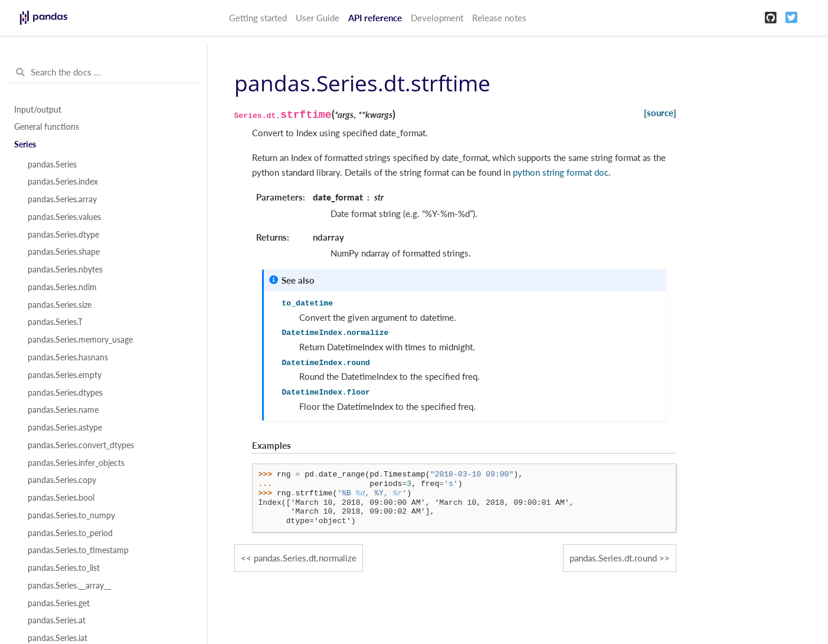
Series (25, 144)
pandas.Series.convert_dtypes (81, 445)
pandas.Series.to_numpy (71, 515)
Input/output (38, 110)
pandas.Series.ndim (62, 287)
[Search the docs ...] (104, 73)
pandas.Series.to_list (64, 568)
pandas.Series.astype (65, 428)
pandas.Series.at (57, 620)
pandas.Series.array (62, 199)
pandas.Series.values (64, 217)
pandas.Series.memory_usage (80, 340)
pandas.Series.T (55, 322)
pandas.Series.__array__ (69, 586)
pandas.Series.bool (61, 498)
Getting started (258, 18)
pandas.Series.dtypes (65, 393)
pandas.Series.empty (65, 375)
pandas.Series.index (63, 182)
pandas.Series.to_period (70, 533)
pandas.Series (52, 165)
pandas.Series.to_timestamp (78, 550)
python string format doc (561, 172)
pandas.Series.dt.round (613, 558)
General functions (47, 127)
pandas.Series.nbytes (65, 270)
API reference (375, 18)
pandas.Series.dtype (63, 235)
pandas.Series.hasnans (68, 357)
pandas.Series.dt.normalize (305, 558)
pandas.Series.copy (62, 480)
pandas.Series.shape (64, 252)
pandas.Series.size (60, 305)
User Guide (318, 18)
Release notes (499, 18)
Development (437, 18)
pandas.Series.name (63, 410)
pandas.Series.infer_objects (76, 463)
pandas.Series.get (59, 603)
